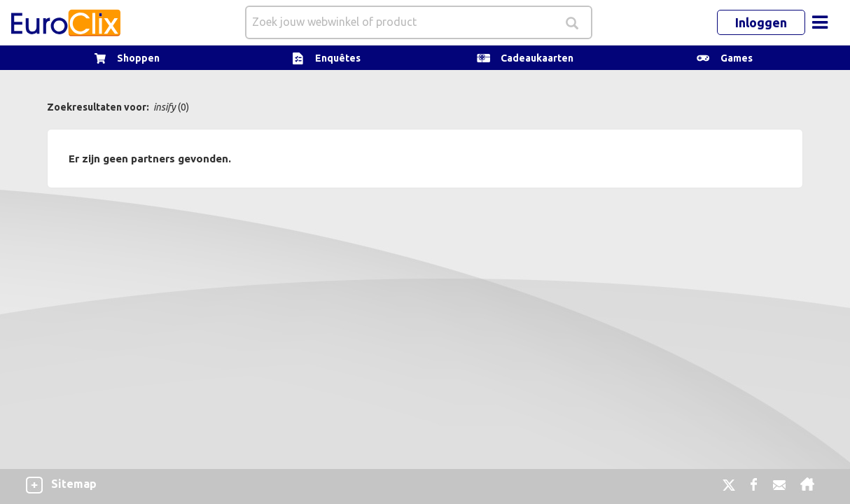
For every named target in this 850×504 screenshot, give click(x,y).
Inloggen (761, 22)
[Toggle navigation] (820, 22)
